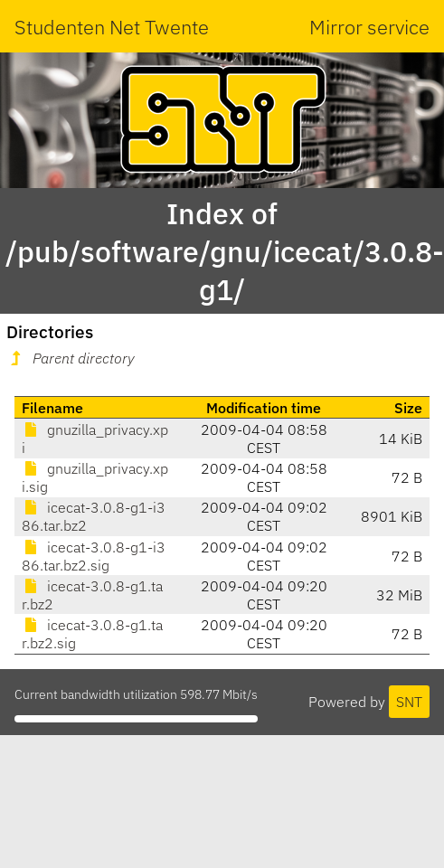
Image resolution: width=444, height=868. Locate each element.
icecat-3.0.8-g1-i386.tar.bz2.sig (94, 556)
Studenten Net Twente (112, 27)
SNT (409, 702)
